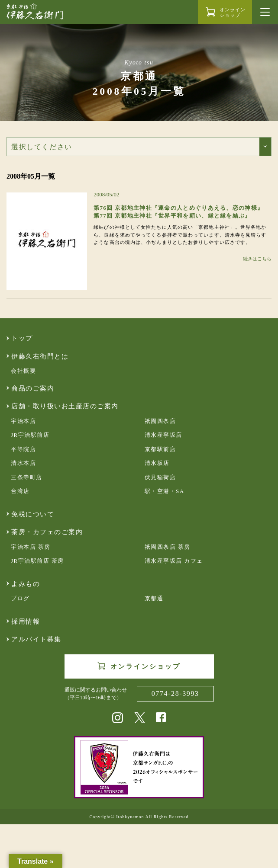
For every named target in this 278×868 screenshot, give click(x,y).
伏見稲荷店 (160, 477)
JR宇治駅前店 (30, 435)
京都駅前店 (160, 449)
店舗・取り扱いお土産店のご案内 (65, 406)
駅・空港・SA (165, 491)
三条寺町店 (27, 477)
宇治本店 (23, 421)
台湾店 (20, 491)
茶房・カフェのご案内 (47, 532)
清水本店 (23, 463)
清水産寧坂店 (163, 435)
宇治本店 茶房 (31, 547)
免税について (33, 514)
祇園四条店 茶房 (168, 547)
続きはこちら (257, 259)
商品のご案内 (33, 388)
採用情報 (26, 621)
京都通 (154, 598)
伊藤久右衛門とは (40, 356)
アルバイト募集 (36, 639)
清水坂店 (157, 463)
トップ (22, 338)
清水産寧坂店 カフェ (174, 561)
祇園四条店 (160, 421)
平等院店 (23, 449)
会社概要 (23, 371)
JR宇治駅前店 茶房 (37, 561)
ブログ (20, 598)
